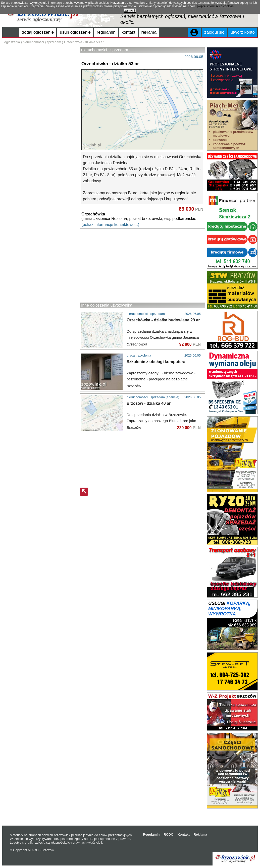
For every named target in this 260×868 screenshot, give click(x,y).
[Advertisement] (142, 265)
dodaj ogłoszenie (38, 32)
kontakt (128, 32)
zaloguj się (214, 32)
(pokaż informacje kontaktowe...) (110, 225)
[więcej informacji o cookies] (216, 6)
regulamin (106, 32)
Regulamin (151, 834)
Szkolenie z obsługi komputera (156, 362)
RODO (168, 834)
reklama (149, 32)
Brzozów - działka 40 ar (149, 403)
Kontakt (183, 834)
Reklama (200, 834)
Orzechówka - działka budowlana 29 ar (163, 320)
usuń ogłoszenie (75, 32)
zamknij (130, 10)
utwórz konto (243, 32)
